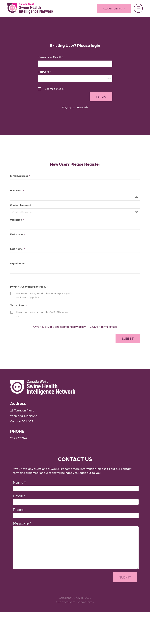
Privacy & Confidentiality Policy (27, 287)
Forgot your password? (75, 107)
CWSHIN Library (114, 8)
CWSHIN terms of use (103, 323)
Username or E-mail (50, 57)
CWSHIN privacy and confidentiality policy (60, 323)
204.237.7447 (16, 435)
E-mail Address (17, 176)
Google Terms (85, 599)
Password (45, 72)
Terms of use (16, 305)
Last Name (15, 249)
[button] (138, 8)
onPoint (70, 599)
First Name (15, 234)
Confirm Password (19, 205)
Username (15, 220)
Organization (15, 263)
